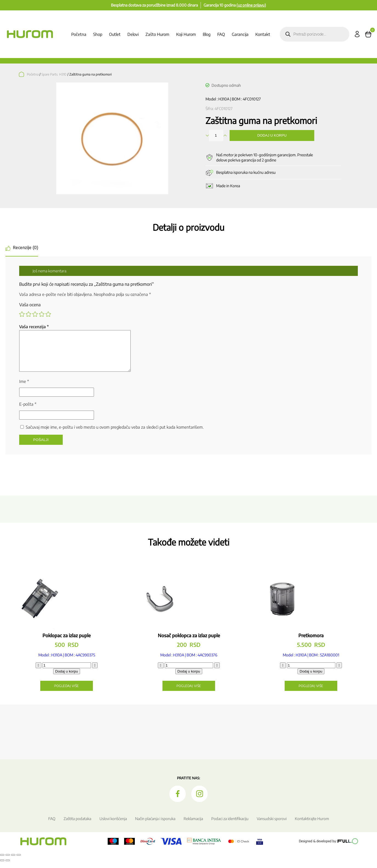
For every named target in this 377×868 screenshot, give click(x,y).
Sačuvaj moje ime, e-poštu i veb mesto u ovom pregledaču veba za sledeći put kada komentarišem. (115, 434)
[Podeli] (13, 861)
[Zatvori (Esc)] (19, 861)
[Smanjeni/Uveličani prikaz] (2, 861)
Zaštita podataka (77, 825)
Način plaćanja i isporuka (155, 825)
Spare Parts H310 (54, 74)
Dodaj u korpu (272, 135)
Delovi (133, 34)
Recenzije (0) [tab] (26, 247)
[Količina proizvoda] (67, 672)
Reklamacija (193, 825)
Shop (98, 34)
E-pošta (28, 411)
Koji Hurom (186, 34)
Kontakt (263, 34)
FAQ (221, 34)
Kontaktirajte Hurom (312, 825)
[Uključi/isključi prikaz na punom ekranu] (8, 861)
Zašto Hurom (157, 34)
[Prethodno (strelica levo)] (2, 867)
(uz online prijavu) (251, 5)
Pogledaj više (67, 692)
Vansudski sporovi (272, 825)
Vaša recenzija (34, 327)
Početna (79, 34)
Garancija (240, 34)
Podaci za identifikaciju (230, 825)
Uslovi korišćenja (113, 825)
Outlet (115, 34)
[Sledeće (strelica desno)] (8, 867)
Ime (24, 388)
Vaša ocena (30, 305)
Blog (207, 34)
